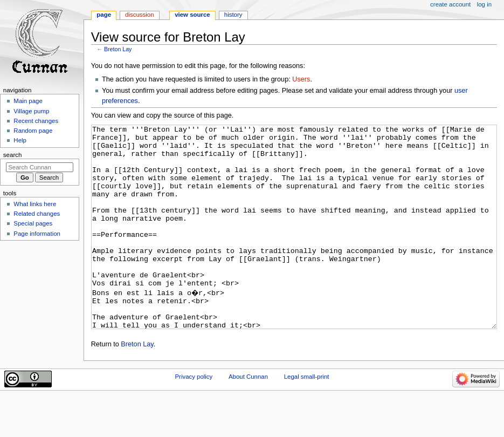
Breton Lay (118, 49)
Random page (33, 131)
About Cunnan (248, 417)
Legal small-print (307, 417)
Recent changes (36, 121)
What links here (35, 204)
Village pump (31, 111)
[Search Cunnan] (40, 167)
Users (301, 79)
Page (104, 15)
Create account (450, 4)
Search (13, 155)
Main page (28, 101)
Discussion (139, 15)
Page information (37, 234)
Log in (484, 4)
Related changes (37, 214)
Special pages (33, 223)
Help (20, 140)
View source (192, 15)
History (233, 15)
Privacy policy (194, 417)
